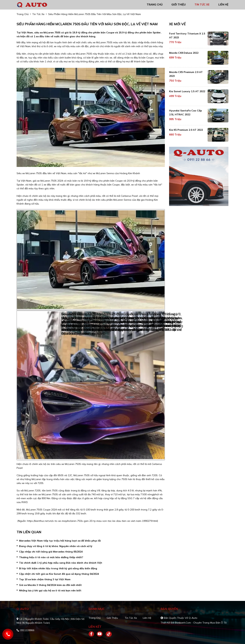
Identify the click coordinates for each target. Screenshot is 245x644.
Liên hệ (147, 618)
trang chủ (155, 5)
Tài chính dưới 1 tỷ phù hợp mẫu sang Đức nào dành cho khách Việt (61, 563)
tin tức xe (202, 5)
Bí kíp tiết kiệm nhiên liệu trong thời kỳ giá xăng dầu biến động (58, 568)
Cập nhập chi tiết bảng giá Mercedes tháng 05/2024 (51, 552)
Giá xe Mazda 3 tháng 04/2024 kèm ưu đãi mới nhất (50, 585)
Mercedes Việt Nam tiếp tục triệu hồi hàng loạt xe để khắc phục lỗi (60, 541)
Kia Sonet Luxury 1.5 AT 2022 (187, 91)
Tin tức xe (131, 618)
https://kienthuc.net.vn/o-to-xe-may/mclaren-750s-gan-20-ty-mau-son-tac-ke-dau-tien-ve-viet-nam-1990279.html (92, 521)
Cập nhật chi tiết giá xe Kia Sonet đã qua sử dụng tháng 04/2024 (59, 574)
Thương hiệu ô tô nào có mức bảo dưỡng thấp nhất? (51, 557)
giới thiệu (179, 5)
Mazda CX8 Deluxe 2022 (184, 53)
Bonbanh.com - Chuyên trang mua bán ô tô (201, 623)
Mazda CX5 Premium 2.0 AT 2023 (186, 74)
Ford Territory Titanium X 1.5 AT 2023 (187, 36)
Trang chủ (95, 618)
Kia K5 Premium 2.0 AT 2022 (186, 130)
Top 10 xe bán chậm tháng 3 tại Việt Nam (45, 579)
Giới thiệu (112, 618)
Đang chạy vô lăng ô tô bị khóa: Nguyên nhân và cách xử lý (56, 546)
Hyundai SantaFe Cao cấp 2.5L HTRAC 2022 (186, 113)
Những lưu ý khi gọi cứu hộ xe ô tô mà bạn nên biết (50, 590)
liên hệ (223, 5)
